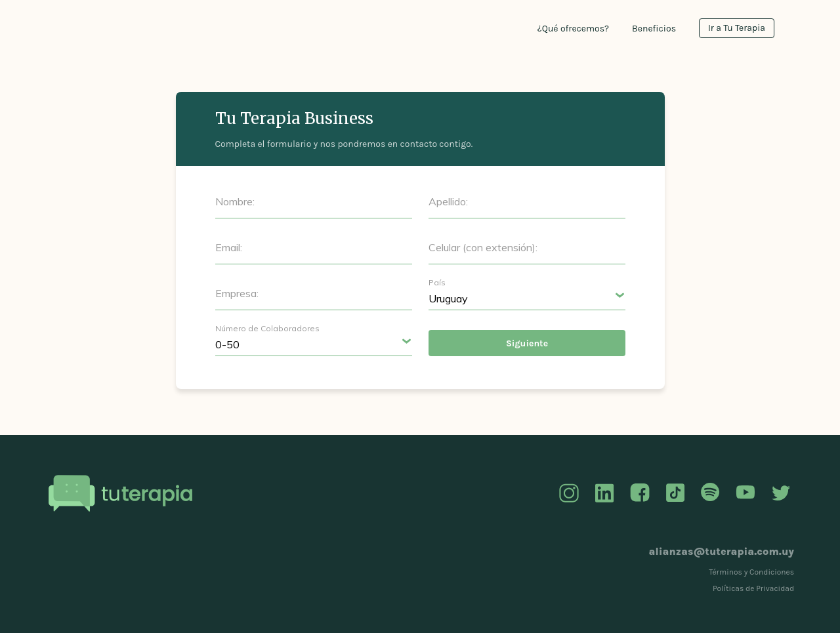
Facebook (640, 493)
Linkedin (604, 493)
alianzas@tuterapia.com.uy (722, 551)
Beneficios (654, 29)
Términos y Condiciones (751, 572)
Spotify (710, 493)
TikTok (675, 493)
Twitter (781, 493)
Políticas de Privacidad (753, 588)
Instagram (569, 493)
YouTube (745, 493)
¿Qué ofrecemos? (573, 29)
